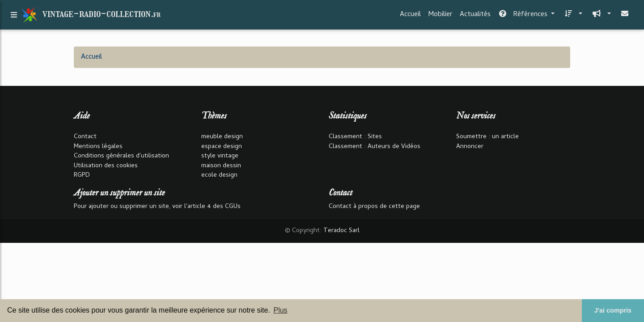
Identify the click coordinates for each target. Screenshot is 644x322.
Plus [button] (280, 310)
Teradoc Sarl (341, 231)
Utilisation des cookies (106, 166)
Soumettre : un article (487, 137)
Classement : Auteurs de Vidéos (375, 147)
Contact (85, 137)
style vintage (220, 156)
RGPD (82, 176)
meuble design (222, 137)
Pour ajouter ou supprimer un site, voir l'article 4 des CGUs (157, 207)
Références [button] (523, 17)
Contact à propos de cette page (374, 207)
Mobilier (440, 17)
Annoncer (470, 147)
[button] (572, 17)
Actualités (475, 17)
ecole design (219, 176)
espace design (222, 147)
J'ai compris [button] (613, 310)
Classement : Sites (355, 137)
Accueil (410, 17)
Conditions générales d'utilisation (121, 156)
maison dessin (221, 166)
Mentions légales (98, 147)
